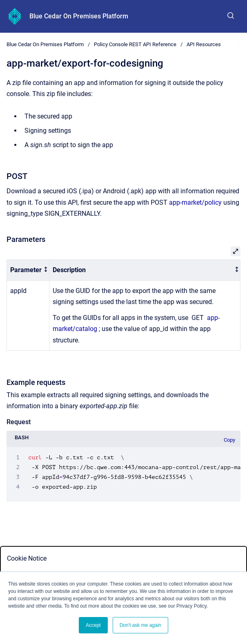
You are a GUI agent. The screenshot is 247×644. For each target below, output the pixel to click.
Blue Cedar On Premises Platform (79, 16)
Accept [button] (93, 625)
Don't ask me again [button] (140, 625)
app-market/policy (195, 202)
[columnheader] (28, 270)
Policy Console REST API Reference (135, 44)
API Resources (204, 44)
